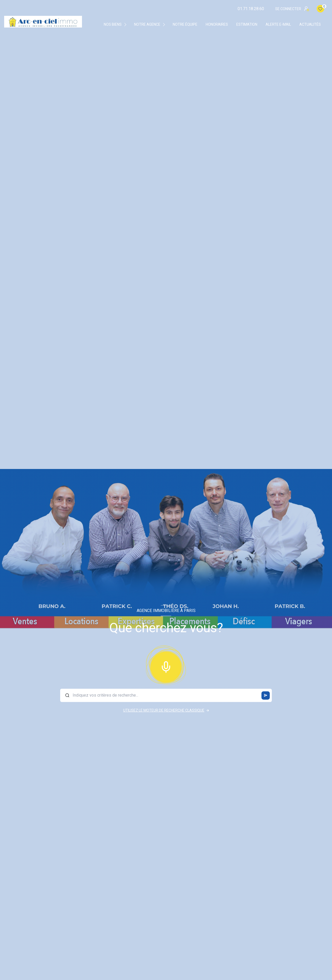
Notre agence (147, 24)
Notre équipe (185, 24)
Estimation (247, 24)
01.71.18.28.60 (251, 9)
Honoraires (217, 24)
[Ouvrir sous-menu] (126, 24)
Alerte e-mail (278, 24)
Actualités (310, 24)
